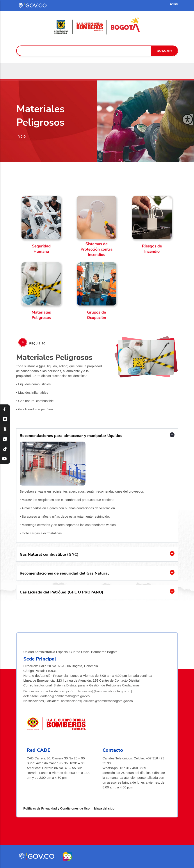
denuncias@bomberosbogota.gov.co (104, 691)
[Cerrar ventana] (187, 119)
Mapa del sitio (104, 808)
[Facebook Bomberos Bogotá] (5, 409)
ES (176, 4)
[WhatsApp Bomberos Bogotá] (5, 439)
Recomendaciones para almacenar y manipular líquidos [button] (71, 436)
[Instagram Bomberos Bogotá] (5, 419)
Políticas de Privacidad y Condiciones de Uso (57, 808)
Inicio (21, 136)
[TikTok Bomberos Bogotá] (5, 449)
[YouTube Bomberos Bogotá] (5, 459)
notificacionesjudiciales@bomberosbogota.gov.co (97, 701)
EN (172, 4)
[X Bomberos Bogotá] (5, 429)
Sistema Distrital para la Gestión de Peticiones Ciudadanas (97, 685)
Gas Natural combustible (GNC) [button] (49, 554)
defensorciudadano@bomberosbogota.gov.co (57, 696)
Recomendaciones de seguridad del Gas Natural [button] (64, 573)
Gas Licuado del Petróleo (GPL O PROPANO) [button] (62, 592)
